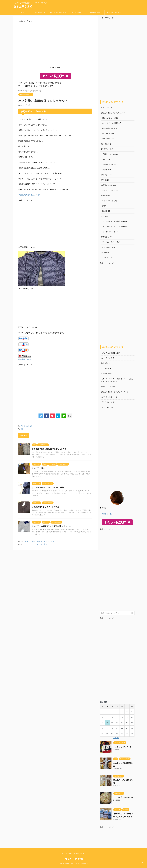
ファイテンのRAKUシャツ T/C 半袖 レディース (51, 526)
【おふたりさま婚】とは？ (59, 12)
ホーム (22, 12)
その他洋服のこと (26, 426)
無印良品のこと (40, 12)
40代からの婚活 (95, 12)
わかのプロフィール (114, 12)
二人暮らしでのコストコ (123, 747)
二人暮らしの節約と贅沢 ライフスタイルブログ (74, 863)
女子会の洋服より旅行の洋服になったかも (49, 449)
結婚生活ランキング (26, 359)
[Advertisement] (55, 45)
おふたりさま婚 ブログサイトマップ (115, 392)
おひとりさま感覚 (108, 358)
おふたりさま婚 (23, 6)
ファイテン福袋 (38, 468)
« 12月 (116, 738)
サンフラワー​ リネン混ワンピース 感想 (48, 488)
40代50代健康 (77, 12)
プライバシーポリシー (109, 402)
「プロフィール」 (106, 514)
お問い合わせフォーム (109, 397)
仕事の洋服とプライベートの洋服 (45, 507)
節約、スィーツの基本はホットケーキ (39, 541)
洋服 (22, 429)
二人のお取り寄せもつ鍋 (123, 797)
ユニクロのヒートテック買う (36, 544)
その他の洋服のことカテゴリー (30, 195)
